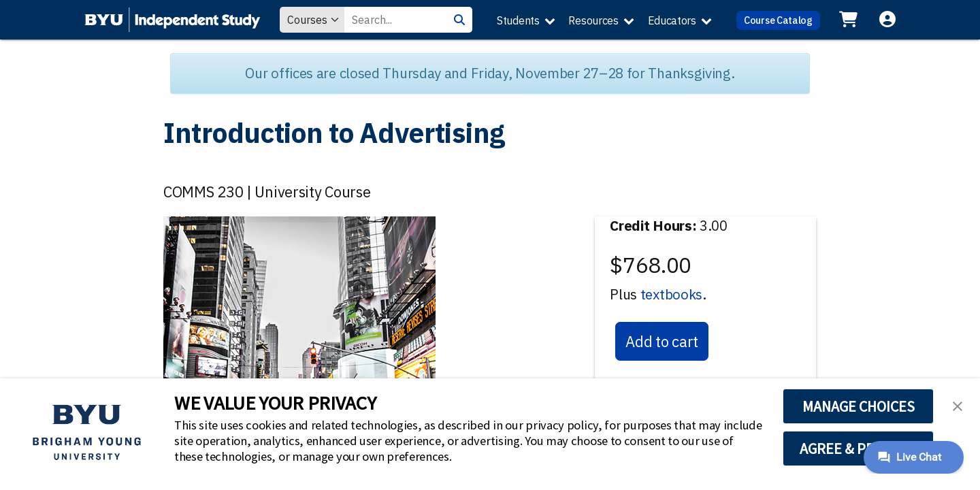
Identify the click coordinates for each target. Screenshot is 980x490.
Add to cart (662, 341)
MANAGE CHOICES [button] (859, 406)
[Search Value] (395, 20)
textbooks (671, 294)
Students (518, 20)
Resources (593, 20)
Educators (672, 20)
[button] (958, 405)
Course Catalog (778, 20)
